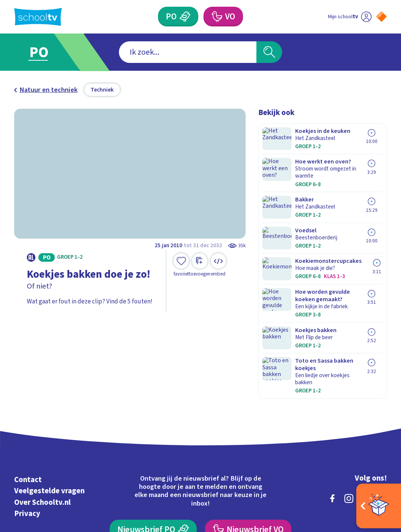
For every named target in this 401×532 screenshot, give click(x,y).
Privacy (27, 419)
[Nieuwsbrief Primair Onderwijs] (153, 435)
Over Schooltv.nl (42, 408)
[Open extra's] (379, 506)
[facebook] (332, 404)
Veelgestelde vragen (49, 397)
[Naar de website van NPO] (381, 17)
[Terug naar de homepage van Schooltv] (38, 17)
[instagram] (349, 404)
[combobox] (188, 52)
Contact (28, 385)
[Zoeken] (269, 52)
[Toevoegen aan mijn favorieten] (181, 265)
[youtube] (382, 404)
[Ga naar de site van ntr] (375, 472)
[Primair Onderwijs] (185, 17)
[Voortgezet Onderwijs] (217, 17)
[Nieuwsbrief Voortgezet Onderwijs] (248, 435)
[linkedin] (365, 404)
